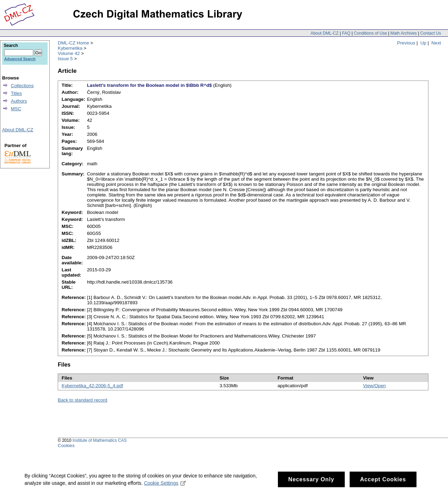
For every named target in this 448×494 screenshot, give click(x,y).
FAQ (346, 33)
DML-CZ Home (73, 43)
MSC (16, 109)
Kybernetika (70, 48)
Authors (19, 101)
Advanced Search (20, 59)
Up (423, 43)
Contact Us (431, 33)
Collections (22, 86)
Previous (406, 43)
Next (436, 43)
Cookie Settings (165, 486)
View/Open (374, 386)
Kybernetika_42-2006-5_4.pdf (92, 386)
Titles (16, 93)
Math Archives (403, 33)
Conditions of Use (370, 33)
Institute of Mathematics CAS (100, 440)
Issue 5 (65, 59)
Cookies (66, 446)
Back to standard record (83, 400)
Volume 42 (69, 53)
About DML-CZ (324, 33)
